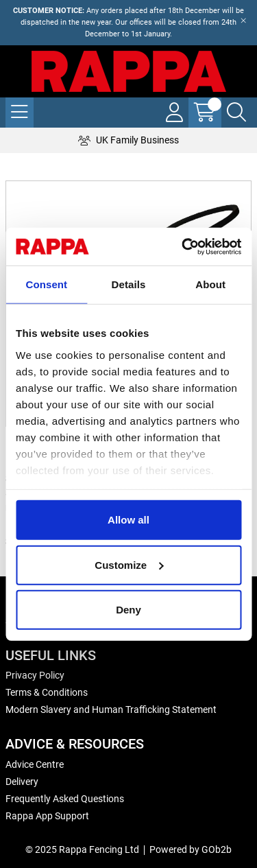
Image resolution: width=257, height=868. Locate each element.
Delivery (22, 782)
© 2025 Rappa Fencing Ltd (82, 849)
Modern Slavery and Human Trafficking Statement (111, 709)
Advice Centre (35, 764)
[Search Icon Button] (236, 113)
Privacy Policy (35, 675)
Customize (129, 564)
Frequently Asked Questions (65, 799)
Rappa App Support (47, 816)
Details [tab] (129, 284)
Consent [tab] (46, 284)
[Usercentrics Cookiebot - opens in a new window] (183, 246)
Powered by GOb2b (191, 849)
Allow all (128, 520)
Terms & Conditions (47, 692)
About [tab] (210, 284)
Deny (128, 610)
